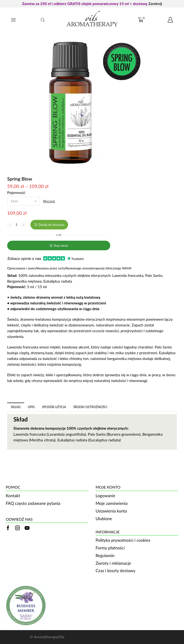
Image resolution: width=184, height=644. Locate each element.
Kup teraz (61, 245)
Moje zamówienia (112, 503)
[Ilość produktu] (17, 225)
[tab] (16, 407)
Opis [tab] (31, 407)
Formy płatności (110, 548)
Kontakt (13, 496)
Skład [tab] (16, 407)
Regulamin (105, 556)
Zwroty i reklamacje (113, 563)
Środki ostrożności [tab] (90, 407)
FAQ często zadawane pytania (33, 503)
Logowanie (105, 496)
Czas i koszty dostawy (115, 571)
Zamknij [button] (155, 3)
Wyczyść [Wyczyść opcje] (49, 201)
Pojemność (16, 192)
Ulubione (104, 519)
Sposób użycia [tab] (54, 407)
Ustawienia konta (111, 511)
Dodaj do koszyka (52, 225)
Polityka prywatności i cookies (123, 540)
